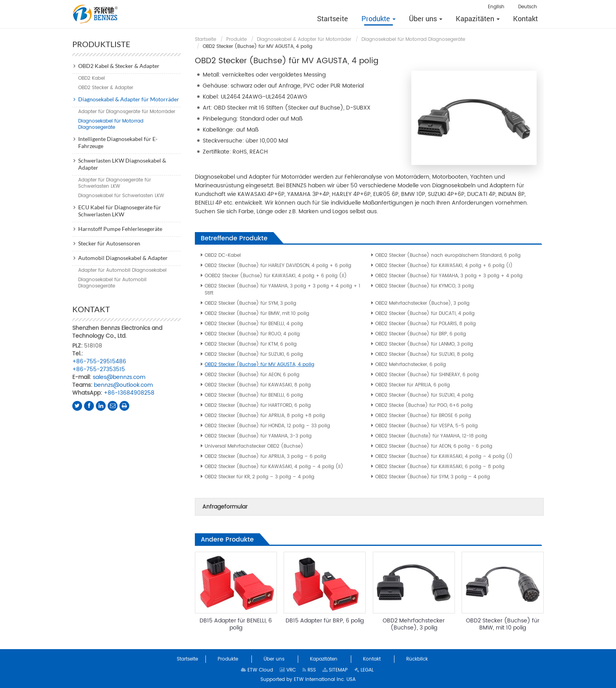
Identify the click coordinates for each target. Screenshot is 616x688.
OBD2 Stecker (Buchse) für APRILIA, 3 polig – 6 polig (265, 457)
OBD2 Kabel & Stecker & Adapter (119, 66)
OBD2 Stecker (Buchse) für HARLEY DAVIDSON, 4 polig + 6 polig (278, 266)
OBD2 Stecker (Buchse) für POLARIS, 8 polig (425, 324)
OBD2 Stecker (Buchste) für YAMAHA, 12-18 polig (431, 436)
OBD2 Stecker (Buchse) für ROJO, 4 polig (252, 334)
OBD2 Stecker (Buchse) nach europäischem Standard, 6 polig (448, 255)
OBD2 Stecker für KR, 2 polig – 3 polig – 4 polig (259, 477)
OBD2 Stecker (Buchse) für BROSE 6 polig (423, 416)
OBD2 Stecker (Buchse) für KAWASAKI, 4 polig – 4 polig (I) (444, 457)
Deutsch (528, 7)
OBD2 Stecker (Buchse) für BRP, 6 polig (421, 334)
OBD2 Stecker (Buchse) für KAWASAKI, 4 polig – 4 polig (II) (274, 467)
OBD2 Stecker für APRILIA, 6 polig (412, 385)
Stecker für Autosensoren (109, 243)
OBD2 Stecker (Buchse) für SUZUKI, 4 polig (424, 395)
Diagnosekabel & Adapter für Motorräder (304, 39)
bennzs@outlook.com (123, 385)
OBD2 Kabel (92, 78)
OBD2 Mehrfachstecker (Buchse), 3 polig (422, 303)
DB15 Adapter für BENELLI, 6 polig (236, 624)
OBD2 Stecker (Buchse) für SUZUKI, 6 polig (254, 354)
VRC (288, 670)
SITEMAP (335, 670)
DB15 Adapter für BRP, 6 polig (325, 621)
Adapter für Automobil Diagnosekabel (122, 270)
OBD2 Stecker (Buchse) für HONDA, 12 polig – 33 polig (267, 426)
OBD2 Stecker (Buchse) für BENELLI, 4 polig (254, 324)
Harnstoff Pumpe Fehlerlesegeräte (120, 229)
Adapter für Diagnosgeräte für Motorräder (127, 112)
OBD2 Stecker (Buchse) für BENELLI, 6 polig (254, 395)
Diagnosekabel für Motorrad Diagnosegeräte (413, 39)
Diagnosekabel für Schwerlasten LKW (121, 196)
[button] (379, 18)
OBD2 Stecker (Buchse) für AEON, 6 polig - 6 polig (434, 446)
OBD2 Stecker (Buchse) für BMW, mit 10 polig (257, 314)
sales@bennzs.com (119, 377)
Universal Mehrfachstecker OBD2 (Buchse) (254, 446)
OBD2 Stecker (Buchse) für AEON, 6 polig (252, 375)
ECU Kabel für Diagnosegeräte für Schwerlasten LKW (120, 211)
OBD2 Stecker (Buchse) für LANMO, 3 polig (424, 344)
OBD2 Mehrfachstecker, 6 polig (411, 365)
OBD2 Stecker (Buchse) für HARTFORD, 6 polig (258, 405)
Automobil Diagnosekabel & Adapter (123, 258)
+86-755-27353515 (99, 369)
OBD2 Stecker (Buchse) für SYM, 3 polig (250, 303)
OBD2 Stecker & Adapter (106, 88)
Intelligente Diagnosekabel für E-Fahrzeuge (118, 142)
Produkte (236, 39)
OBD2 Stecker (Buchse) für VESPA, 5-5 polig (426, 426)
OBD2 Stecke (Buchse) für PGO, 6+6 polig (424, 405)
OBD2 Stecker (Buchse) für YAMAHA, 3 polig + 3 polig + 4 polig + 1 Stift (282, 290)
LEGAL (364, 670)
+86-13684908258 (129, 393)
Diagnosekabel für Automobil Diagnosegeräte (112, 283)
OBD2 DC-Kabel (223, 255)
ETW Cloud (257, 670)
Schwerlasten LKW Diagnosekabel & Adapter (122, 164)
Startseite (205, 39)
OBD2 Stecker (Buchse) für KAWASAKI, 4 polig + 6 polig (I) (444, 266)
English (496, 7)
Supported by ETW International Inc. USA (308, 680)
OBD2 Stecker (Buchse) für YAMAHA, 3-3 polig (258, 436)
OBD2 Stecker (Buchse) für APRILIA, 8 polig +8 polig (265, 416)
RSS (309, 670)
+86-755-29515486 (99, 361)
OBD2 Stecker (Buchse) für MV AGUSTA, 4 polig (259, 365)
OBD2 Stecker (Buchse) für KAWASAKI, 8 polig (258, 385)
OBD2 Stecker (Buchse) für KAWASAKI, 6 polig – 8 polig (440, 467)
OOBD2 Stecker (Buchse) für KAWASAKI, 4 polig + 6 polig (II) (276, 276)
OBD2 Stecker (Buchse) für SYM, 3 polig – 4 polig (433, 477)
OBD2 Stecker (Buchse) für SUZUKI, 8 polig (424, 354)
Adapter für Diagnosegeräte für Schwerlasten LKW (115, 183)
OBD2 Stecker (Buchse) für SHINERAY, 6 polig (427, 375)
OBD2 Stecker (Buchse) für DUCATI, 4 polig (425, 314)
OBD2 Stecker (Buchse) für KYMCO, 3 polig (424, 286)
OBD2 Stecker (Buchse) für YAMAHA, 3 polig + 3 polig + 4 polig (449, 276)
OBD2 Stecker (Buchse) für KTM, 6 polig (251, 344)
